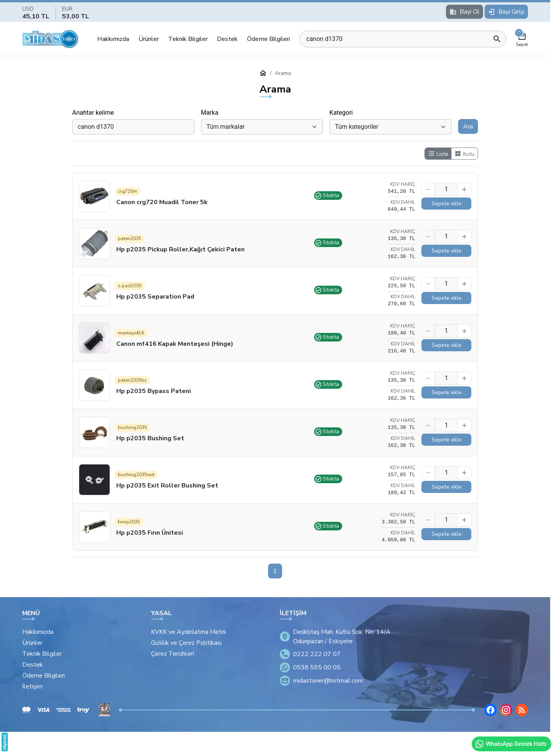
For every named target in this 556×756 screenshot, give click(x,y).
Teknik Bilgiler (188, 39)
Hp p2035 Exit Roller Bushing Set (167, 486)
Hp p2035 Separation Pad (155, 297)
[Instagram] (506, 710)
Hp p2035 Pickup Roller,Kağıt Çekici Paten (180, 249)
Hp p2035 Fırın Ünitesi (150, 533)
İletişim (32, 687)
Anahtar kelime (93, 113)
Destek (227, 39)
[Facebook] (490, 710)
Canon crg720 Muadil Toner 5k (162, 202)
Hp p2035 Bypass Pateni (154, 391)
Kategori (341, 113)
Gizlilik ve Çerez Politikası (186, 643)
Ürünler (149, 39)
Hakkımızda (113, 39)
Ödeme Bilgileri (268, 39)
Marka (210, 113)
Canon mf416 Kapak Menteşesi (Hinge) (175, 344)
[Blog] (522, 710)
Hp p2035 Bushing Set (150, 438)
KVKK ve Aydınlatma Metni (188, 632)
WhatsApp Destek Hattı (511, 744)
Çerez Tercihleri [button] (172, 654)
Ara (468, 126)
